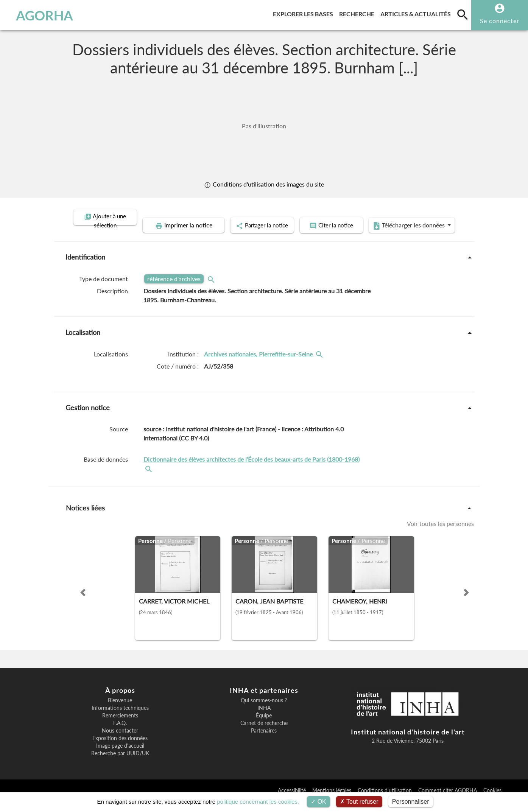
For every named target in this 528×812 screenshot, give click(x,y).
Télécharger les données (349, 237)
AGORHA (44, 15)
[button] (83, 603)
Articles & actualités (417, 13)
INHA (264, 719)
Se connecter (500, 21)
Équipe (264, 726)
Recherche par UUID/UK (120, 764)
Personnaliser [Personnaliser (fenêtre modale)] (411, 802)
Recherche (358, 13)
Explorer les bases (304, 13)
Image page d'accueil (120, 756)
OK (319, 802)
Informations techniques (120, 719)
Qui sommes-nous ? (264, 711)
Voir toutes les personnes (440, 534)
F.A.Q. (120, 734)
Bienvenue (120, 711)
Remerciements (120, 726)
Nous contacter (120, 741)
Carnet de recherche (264, 734)
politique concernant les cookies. (258, 802)
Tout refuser (359, 802)
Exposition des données (120, 749)
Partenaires (264, 741)
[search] (463, 14)
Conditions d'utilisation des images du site (264, 184)
